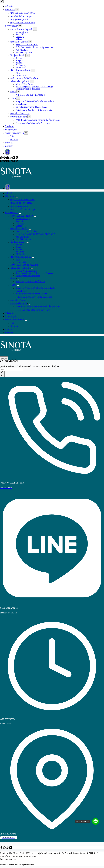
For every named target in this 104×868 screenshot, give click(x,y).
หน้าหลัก (9, 193)
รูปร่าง (14, 285)
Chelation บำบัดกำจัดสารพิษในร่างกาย (33, 310)
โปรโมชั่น (10, 313)
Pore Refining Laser (24, 239)
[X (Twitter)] (17, 161)
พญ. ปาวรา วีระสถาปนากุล (23, 209)
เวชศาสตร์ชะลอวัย (19, 303)
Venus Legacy (21, 291)
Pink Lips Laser (22, 237)
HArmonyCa (21, 262)
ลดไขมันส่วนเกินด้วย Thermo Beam (31, 294)
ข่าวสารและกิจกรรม (15, 320)
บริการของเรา (12, 213)
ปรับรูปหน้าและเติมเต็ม (21, 257)
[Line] (5, 161)
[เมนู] (4, 358)
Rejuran (19, 245)
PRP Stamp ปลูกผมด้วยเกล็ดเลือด (30, 282)
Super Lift (20, 221)
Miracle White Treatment (26, 271)
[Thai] (7, 186)
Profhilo (19, 249)
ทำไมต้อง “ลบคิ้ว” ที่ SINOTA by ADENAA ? (35, 234)
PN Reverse (21, 252)
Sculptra (19, 247)
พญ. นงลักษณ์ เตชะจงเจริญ (23, 200)
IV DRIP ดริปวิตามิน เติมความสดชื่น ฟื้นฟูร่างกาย (38, 307)
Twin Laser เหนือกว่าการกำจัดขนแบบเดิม (34, 297)
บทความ (9, 329)
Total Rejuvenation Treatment (28, 276)
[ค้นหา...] (11, 370)
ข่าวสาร (14, 326)
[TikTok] (11, 161)
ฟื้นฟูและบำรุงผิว (18, 242)
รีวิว (12, 323)
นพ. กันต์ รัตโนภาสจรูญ (21, 203)
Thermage (20, 223)
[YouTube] (14, 161)
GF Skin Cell (21, 254)
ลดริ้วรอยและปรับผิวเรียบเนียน (24, 265)
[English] (7, 188)
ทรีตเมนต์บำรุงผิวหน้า (21, 268)
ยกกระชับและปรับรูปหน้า (22, 216)
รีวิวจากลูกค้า (11, 316)
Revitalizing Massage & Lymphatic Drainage (34, 273)
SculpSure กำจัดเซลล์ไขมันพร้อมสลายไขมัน (35, 288)
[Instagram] (8, 161)
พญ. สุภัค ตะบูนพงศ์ (19, 206)
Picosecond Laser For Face (27, 231)
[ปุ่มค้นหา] (2, 374)
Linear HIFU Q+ (23, 219)
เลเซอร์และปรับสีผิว (20, 228)
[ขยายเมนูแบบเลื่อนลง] (17, 197)
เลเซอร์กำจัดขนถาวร (20, 300)
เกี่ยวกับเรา (11, 196)
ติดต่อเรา (9, 333)
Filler (18, 260)
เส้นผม (14, 278)
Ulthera (19, 226)
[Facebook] (2, 161)
